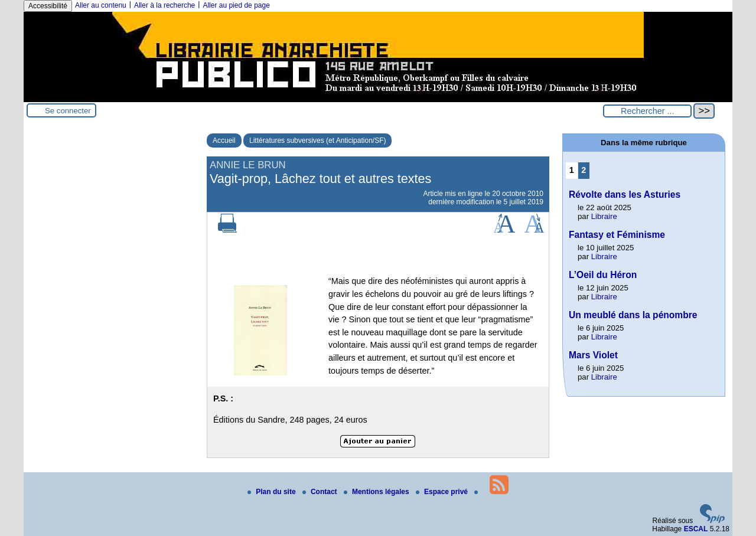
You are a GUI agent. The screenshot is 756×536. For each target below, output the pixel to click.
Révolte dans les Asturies (625, 195)
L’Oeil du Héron (603, 275)
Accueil (224, 140)
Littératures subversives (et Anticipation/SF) (317, 140)
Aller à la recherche (164, 5)
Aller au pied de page (236, 5)
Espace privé (443, 492)
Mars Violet (593, 355)
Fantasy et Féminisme (617, 235)
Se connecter (68, 111)
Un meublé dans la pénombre (633, 315)
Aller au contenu (101, 5)
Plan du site (273, 492)
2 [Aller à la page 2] (584, 170)
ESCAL (696, 529)
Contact (321, 492)
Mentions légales (377, 492)
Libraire (604, 216)
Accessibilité (48, 6)
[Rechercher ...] (647, 111)
